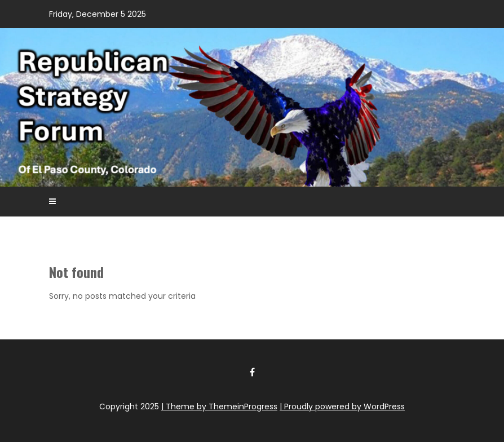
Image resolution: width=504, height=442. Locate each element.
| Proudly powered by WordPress (342, 406)
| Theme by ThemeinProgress (219, 406)
